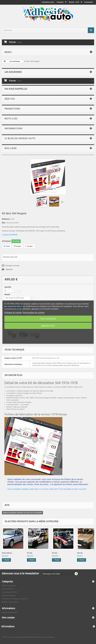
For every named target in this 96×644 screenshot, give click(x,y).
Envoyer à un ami (13, 266)
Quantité (8, 287)
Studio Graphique (9, 586)
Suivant (62, 202)
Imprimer (9, 269)
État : (4, 223)
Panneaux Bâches (9, 595)
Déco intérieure (8, 589)
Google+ (29, 246)
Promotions (12, 109)
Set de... (80, 553)
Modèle (7, 294)
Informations (13, 128)
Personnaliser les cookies (34, 312)
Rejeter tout (48, 326)
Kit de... (30, 553)
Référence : (6, 219)
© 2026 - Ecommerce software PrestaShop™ (19, 637)
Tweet (7, 246)
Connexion (89, 2)
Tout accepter (48, 319)
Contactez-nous (48, 2)
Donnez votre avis (10, 257)
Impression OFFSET (10, 592)
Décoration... (7, 553)
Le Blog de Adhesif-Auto (20, 138)
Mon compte (8, 617)
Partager (17, 246)
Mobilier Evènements (10, 602)
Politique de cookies (13, 312)
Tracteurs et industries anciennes (15, 599)
